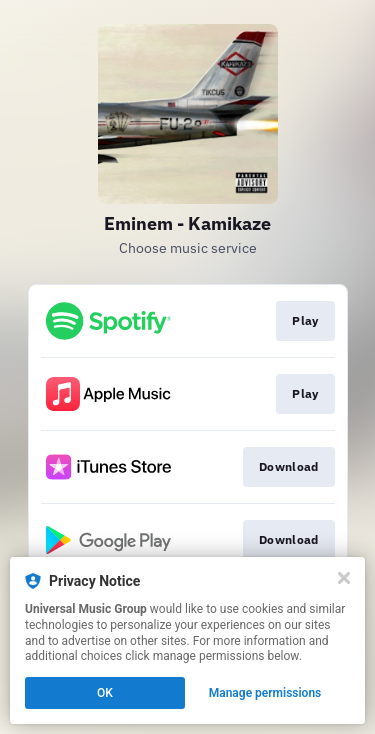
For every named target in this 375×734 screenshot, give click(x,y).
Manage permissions (265, 693)
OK (105, 693)
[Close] (344, 578)
